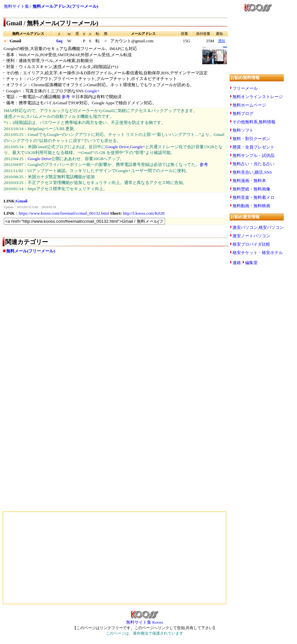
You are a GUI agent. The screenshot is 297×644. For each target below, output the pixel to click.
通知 (222, 41)
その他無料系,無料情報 (254, 122)
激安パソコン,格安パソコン (258, 227)
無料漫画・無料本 (249, 181)
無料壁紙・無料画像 (251, 189)
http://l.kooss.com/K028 (144, 213)
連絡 (237, 263)
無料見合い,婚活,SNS (252, 172)
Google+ (92, 91)
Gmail (22, 201)
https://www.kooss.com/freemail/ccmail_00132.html (64, 213)
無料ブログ (243, 113)
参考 (66, 97)
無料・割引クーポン (251, 139)
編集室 (251, 263)
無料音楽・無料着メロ (253, 197)
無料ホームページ (249, 105)
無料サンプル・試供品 (253, 155)
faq (59, 41)
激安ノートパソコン (251, 236)
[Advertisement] (67, 310)
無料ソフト (243, 130)
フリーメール (245, 88)
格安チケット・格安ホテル (258, 253)
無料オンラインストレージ (258, 97)
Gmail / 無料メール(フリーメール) (52, 23)
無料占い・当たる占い (253, 164)
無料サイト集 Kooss (145, 620)
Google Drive (117, 147)
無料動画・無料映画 (251, 206)
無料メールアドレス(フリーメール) (65, 6)
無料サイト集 (16, 6)
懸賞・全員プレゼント (253, 147)
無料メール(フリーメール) (31, 251)
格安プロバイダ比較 (251, 244)
